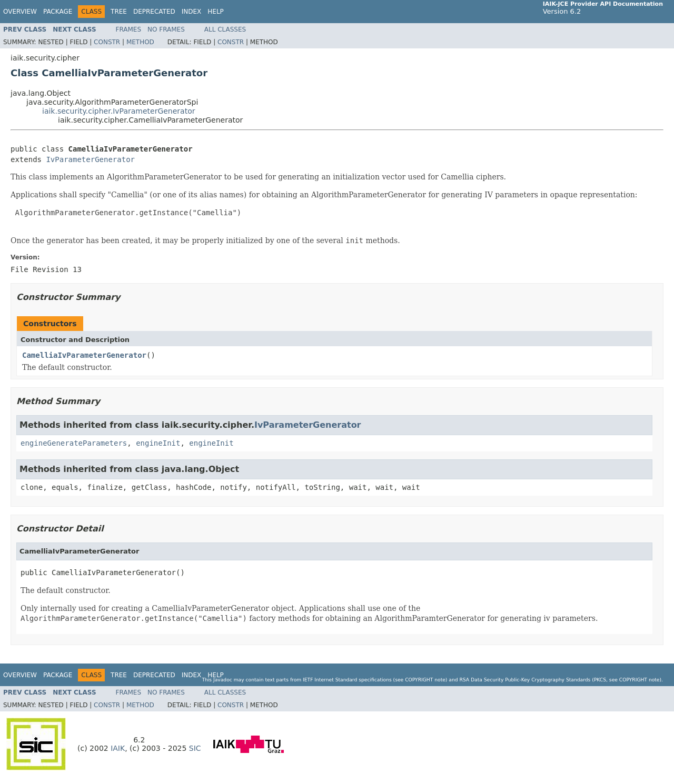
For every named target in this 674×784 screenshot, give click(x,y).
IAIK (118, 748)
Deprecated (154, 12)
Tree (119, 12)
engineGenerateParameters (74, 443)
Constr (107, 42)
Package (58, 12)
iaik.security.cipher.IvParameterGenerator (119, 111)
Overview (20, 12)
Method (140, 42)
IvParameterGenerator (90, 159)
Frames (129, 29)
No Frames (166, 29)
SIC (195, 748)
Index (192, 12)
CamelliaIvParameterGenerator (84, 355)
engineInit (158, 443)
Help (216, 12)
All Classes (225, 29)
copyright (419, 680)
